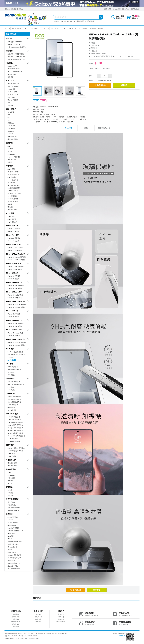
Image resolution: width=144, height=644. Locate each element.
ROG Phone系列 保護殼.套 (16, 355)
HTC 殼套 (11, 372)
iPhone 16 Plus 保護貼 (15, 288)
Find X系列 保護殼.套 (14, 399)
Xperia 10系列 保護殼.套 (15, 451)
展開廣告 (135, 2)
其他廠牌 (10, 207)
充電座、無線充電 (13, 84)
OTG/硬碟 (11, 112)
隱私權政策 (16, 624)
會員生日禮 (38, 617)
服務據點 (14, 9)
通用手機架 (11, 502)
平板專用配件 (11, 469)
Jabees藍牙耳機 (13, 180)
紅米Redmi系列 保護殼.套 (16, 384)
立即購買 (124, 85)
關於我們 (16, 619)
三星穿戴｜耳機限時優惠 (16, 54)
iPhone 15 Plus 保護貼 (15, 326)
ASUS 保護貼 (55, 29)
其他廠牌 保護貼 (13, 466)
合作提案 (38, 622)
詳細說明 (122, 635)
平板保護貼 (11, 478)
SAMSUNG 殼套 (13, 439)
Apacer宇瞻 (11, 128)
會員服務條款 (16, 622)
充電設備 (10, 105)
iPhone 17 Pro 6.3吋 (14, 244)
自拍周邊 (9, 487)
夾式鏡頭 (10, 493)
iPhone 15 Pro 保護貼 (15, 336)
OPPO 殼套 (11, 407)
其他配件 (10, 481)
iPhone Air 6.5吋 (12, 235)
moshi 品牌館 (12, 552)
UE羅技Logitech (13, 202)
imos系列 (11, 536)
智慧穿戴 (9, 143)
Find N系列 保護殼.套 (15, 402)
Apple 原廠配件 (13, 222)
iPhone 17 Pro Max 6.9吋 (15, 254)
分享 (36, 101)
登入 (117, 16)
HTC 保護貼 (11, 375)
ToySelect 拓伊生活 (14, 563)
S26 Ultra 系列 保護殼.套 (16, 422)
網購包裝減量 (61, 622)
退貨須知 (61, 614)
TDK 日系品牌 (12, 196)
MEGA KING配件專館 (15, 542)
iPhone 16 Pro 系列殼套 (15, 295)
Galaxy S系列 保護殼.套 (15, 428)
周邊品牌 (9, 514)
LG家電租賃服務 (90, 21)
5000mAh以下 (12, 66)
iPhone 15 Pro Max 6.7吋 (15, 339)
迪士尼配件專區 (13, 566)
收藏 (43, 101)
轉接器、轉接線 (13, 100)
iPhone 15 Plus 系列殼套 (16, 323)
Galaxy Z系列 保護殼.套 (15, 425)
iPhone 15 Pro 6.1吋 (14, 330)
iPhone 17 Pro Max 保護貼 (16, 260)
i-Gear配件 (11, 533)
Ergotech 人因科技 (14, 157)
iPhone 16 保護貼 (13, 279)
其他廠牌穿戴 (12, 160)
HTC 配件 (9, 364)
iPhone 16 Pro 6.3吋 (14, 292)
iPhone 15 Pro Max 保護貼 (16, 345)
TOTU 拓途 (11, 561)
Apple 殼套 (11, 216)
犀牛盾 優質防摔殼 (14, 569)
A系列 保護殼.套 (13, 405)
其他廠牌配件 (11, 460)
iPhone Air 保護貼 (13, 241)
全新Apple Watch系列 (15, 42)
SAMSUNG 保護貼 (14, 441)
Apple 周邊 (10, 213)
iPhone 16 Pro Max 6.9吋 (15, 301)
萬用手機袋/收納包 (14, 508)
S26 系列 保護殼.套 (14, 417)
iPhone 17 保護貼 (13, 231)
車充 (9, 103)
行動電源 (9, 63)
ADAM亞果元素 (13, 517)
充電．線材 (10, 81)
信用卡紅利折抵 (95, 68)
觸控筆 (10, 483)
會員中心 (120, 18)
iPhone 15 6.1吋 (12, 311)
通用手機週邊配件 (13, 510)
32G (9, 115)
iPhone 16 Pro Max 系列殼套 (17, 305)
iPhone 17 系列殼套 (14, 229)
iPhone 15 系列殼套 (14, 314)
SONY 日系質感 (13, 191)
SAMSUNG (11, 154)
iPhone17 (56, 21)
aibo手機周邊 (12, 525)
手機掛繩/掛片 (12, 505)
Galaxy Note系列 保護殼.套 (16, 436)
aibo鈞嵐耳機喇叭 (13, 172)
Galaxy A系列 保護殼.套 (15, 430)
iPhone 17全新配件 (14, 44)
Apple (9, 146)
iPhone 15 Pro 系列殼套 (15, 333)
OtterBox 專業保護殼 (14, 555)
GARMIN (10, 149)
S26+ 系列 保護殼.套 (14, 420)
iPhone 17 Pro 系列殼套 (15, 248)
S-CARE (107, 9)
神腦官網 (16, 614)
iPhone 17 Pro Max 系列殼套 (17, 257)
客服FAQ (61, 617)
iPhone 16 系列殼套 (14, 276)
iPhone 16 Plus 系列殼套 (16, 286)
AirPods (73, 21)
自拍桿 (10, 490)
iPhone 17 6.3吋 (12, 225)
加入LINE (117, 9)
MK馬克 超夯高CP (13, 544)
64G (9, 118)
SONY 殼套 (11, 454)
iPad (61, 21)
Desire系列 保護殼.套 (14, 370)
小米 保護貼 (11, 390)
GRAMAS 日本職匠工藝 (15, 531)
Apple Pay (107, 68)
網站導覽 (16, 627)
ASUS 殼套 (11, 357)
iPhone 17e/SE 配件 (13, 263)
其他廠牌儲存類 (13, 139)
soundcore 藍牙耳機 (14, 193)
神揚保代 (20, 9)
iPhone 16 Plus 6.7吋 (14, 282)
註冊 (123, 16)
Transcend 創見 (13, 137)
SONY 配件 (10, 445)
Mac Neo (66, 21)
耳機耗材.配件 (12, 210)
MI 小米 (10, 151)
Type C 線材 (12, 89)
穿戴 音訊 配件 (16, 29)
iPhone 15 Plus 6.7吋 (14, 320)
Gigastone (11, 131)
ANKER (10, 520)
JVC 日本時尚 (12, 177)
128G (9, 120)
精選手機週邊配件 (12, 499)
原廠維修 (61, 619)
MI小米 (10, 539)
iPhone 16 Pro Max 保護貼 (16, 307)
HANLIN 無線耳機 (13, 174)
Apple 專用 (11, 169)
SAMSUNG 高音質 (14, 188)
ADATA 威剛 (11, 126)
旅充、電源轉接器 (13, 86)
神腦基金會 (16, 617)
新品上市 (9, 39)
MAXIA (10, 550)
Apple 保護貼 (12, 219)
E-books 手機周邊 (13, 528)
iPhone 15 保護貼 (13, 317)
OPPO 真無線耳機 (13, 185)
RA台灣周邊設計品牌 (14, 558)
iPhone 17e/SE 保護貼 (15, 269)
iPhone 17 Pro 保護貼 (15, 250)
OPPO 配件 (10, 393)
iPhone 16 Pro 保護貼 (15, 298)
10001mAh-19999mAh (15, 72)
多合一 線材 (11, 97)
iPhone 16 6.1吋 (12, 273)
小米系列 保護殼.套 (14, 382)
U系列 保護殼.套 (13, 367)
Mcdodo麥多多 (12, 547)
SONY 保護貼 (12, 456)
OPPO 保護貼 (12, 410)
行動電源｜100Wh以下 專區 (17, 57)
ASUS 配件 (35, 29)
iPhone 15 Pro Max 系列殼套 (17, 342)
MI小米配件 (10, 379)
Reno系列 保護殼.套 (14, 397)
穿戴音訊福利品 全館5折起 (16, 59)
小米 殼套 (11, 387)
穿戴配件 (10, 162)
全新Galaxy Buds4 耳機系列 (17, 47)
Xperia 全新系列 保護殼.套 (16, 448)
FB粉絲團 (135, 9)
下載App (7, 9)
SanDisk (10, 134)
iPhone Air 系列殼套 (14, 238)
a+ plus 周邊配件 (13, 523)
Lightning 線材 (12, 92)
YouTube (126, 9)
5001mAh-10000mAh (14, 69)
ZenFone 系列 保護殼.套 (15, 352)
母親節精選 (80, 21)
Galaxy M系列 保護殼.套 (15, 433)
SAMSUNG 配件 (12, 414)
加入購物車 (100, 85)
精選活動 (9, 51)
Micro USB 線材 (13, 95)
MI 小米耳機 (11, 183)
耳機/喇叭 (9, 166)
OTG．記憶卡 (11, 109)
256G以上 (11, 123)
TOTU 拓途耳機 (13, 199)
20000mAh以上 (13, 74)
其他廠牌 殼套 (12, 463)
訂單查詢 (38, 619)
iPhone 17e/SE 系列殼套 (16, 267)
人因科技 (10, 204)
